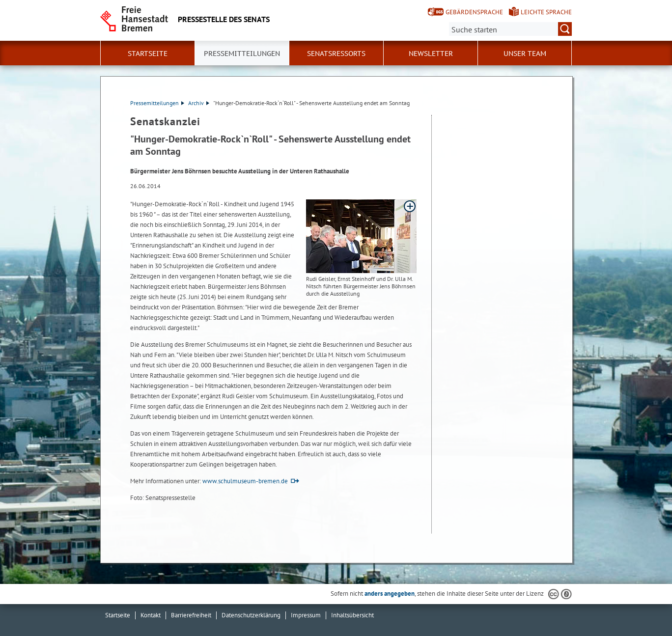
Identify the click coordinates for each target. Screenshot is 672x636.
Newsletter (431, 54)
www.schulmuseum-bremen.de (245, 481)
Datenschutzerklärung (251, 615)
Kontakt (151, 615)
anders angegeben (390, 594)
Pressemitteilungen (157, 103)
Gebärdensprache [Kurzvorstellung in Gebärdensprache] (474, 12)
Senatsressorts (336, 54)
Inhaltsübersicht (352, 615)
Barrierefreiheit (191, 615)
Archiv (199, 103)
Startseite (148, 54)
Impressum (306, 615)
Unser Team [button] (525, 54)
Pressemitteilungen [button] (242, 54)
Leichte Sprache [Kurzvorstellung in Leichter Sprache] (546, 12)
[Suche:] (510, 29)
